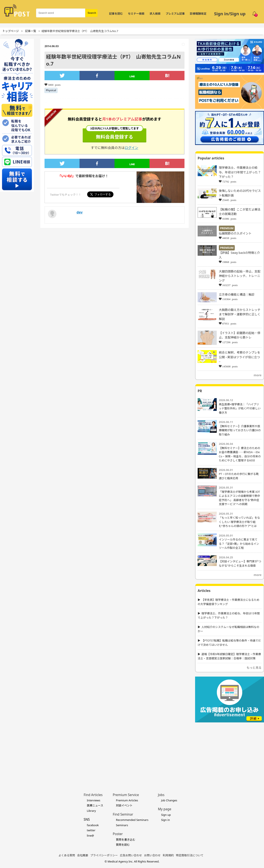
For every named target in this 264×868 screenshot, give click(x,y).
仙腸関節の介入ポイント (235, 233)
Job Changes (169, 800)
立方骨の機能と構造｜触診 (237, 294)
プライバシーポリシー (104, 855)
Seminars (122, 825)
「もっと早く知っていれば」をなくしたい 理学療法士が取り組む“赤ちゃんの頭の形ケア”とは (239, 522)
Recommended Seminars (132, 820)
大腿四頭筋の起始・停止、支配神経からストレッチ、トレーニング (240, 276)
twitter (91, 830)
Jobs (161, 795)
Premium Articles (127, 800)
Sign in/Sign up (230, 14)
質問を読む (123, 845)
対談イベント (124, 805)
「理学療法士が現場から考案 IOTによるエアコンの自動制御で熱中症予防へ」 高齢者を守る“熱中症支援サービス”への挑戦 (240, 498)
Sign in (166, 820)
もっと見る (254, 668)
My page (165, 809)
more (258, 375)
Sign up (166, 815)
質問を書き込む (126, 840)
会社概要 (83, 855)
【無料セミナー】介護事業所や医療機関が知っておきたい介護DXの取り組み (240, 430)
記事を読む (116, 14)
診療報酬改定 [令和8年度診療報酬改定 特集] (198, 14)
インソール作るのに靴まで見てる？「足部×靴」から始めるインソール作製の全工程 (239, 544)
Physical (51, 90)
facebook (93, 825)
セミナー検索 (136, 14)
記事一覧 (31, 31)
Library (91, 811)
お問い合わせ (152, 855)
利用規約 (168, 855)
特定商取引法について (190, 855)
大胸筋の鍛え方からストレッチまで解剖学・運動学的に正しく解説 (240, 314)
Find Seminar (123, 814)
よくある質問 (67, 855)
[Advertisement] (230, 751)
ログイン (131, 148)
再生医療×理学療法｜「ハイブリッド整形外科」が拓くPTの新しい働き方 (240, 408)
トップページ (11, 31)
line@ (90, 836)
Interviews (93, 800)
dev (80, 212)
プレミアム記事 (175, 14)
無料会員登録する (115, 134)
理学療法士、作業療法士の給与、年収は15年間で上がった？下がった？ (240, 172)
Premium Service (126, 795)
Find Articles (93, 795)
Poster (118, 834)
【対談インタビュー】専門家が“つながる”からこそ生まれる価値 (240, 563)
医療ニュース (95, 805)
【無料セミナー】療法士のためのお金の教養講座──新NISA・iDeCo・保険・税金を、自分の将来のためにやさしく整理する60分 (240, 454)
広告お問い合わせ (131, 855)
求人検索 (155, 14)
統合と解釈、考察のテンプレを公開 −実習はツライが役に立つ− (240, 357)
